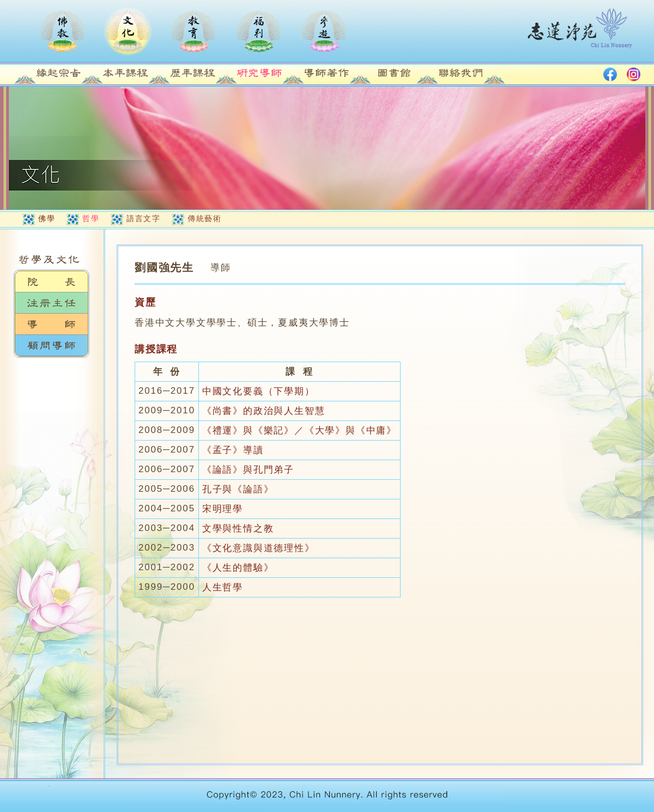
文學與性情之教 (238, 529)
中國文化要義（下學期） (259, 391)
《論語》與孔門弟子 (248, 470)
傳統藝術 (204, 218)
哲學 (91, 218)
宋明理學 (223, 509)
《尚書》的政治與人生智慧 (264, 411)
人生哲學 (223, 587)
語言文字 (143, 218)
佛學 (47, 218)
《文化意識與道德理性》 (259, 548)
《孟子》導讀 (233, 450)
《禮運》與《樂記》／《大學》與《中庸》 (299, 431)
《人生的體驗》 (238, 568)
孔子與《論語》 (238, 489)
